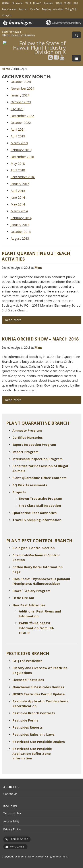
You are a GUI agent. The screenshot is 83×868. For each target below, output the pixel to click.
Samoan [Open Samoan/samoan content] (23, 9)
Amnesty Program (27, 430)
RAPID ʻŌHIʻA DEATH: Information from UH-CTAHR (37, 628)
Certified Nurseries (28, 438)
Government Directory (67, 23)
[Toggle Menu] (76, 58)
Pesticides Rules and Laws (33, 734)
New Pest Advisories (29, 605)
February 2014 (21, 218)
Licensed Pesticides (28, 680)
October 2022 (21, 123)
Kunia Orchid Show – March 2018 (40, 339)
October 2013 (21, 232)
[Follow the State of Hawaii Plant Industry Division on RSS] (50, 57)
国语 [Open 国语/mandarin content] (76, 3)
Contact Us (10, 794)
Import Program (25, 452)
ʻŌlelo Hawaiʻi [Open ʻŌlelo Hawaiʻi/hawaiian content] (33, 3)
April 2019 (18, 136)
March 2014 (19, 211)
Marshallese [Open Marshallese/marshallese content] (9, 9)
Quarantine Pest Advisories (35, 513)
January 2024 (20, 95)
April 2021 (18, 129)
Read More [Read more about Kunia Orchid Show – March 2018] (13, 400)
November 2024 (22, 88)
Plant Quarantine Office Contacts (40, 478)
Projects (19, 492)
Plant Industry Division (18, 35)
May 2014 (18, 204)
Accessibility (11, 821)
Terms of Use (12, 813)
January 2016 (20, 184)
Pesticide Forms (25, 720)
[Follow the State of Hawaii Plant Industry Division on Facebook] (56, 57)
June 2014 (18, 197)
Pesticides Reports (28, 727)
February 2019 (21, 150)
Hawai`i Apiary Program (31, 591)
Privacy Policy (12, 829)
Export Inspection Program (34, 445)
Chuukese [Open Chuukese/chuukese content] (17, 3)
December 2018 (22, 157)
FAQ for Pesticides (27, 661)
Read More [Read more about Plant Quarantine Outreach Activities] (13, 320)
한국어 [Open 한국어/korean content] (68, 3)
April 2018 (18, 170)
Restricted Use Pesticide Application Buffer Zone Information (32, 753)
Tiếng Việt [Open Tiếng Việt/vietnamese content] (71, 9)
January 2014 (20, 225)
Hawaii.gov (17, 23)
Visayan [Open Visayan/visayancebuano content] (7, 15)
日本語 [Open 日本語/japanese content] (58, 3)
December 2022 (22, 116)
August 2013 (20, 238)
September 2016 (23, 177)
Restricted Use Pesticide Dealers (39, 742)
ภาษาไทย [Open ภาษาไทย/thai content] (58, 9)
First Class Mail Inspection (40, 506)
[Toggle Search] (76, 35)
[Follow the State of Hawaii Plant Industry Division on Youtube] (62, 57)
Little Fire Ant (23, 598)
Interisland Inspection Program (38, 459)
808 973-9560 (20, 839)
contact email (18, 847)
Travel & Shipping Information (37, 520)
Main (38, 267)
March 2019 (19, 143)
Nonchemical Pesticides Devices (38, 687)
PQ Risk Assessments (30, 485)
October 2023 (21, 102)
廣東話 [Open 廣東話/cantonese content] (6, 3)
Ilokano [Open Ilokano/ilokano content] (48, 3)
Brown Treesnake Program (41, 499)
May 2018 (18, 164)
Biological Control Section (34, 548)
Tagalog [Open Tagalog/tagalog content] (46, 9)
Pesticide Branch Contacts (34, 713)
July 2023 (17, 109)
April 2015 (18, 191)
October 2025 (21, 82)
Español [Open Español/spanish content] (35, 9)
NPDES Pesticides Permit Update (39, 694)
